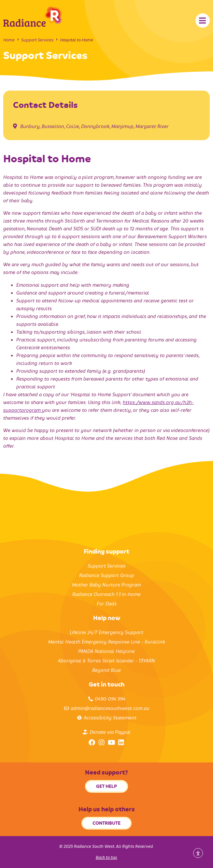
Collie (73, 126)
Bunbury (30, 126)
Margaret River (152, 126)
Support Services (37, 40)
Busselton (53, 126)
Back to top (106, 857)
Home (9, 40)
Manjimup (122, 126)
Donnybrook (95, 126)
